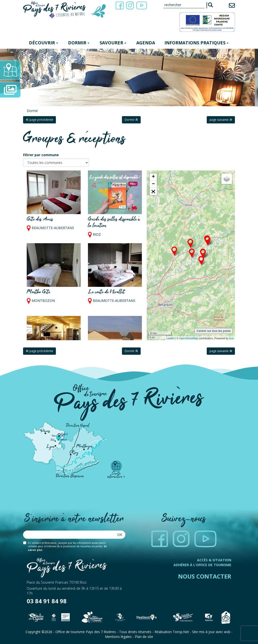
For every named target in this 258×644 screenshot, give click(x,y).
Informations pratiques (197, 43)
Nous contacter (205, 576)
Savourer (113, 43)
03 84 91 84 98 (47, 601)
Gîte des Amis (40, 220)
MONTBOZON (43, 301)
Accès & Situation (214, 560)
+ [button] (153, 177)
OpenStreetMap (189, 338)
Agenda (146, 43)
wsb (227, 632)
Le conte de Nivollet (106, 292)
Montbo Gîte (39, 292)
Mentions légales (118, 637)
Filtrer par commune (41, 155)
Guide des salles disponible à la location (114, 223)
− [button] (153, 184)
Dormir (79, 43)
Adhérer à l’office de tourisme (202, 565)
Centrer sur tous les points (214, 331)
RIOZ (97, 234)
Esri (231, 338)
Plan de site (144, 637)
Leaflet (170, 338)
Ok (120, 535)
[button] (153, 192)
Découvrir (43, 43)
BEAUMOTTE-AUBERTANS (53, 228)
